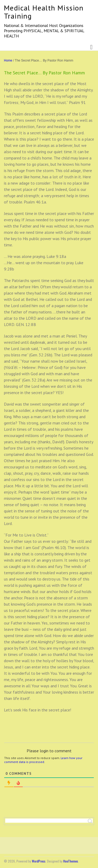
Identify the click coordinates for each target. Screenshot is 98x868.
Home (8, 60)
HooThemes (71, 861)
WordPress (39, 861)
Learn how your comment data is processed (43, 760)
